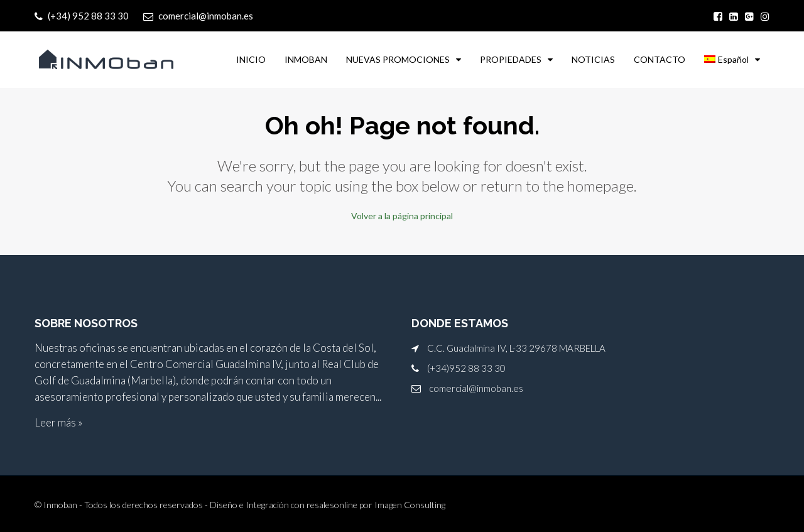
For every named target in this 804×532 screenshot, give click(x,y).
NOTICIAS (593, 59)
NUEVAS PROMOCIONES (398, 59)
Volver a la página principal (402, 216)
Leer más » (58, 422)
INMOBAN (306, 59)
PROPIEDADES (511, 59)
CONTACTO (660, 59)
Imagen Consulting (410, 505)
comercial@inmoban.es (476, 388)
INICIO (251, 59)
